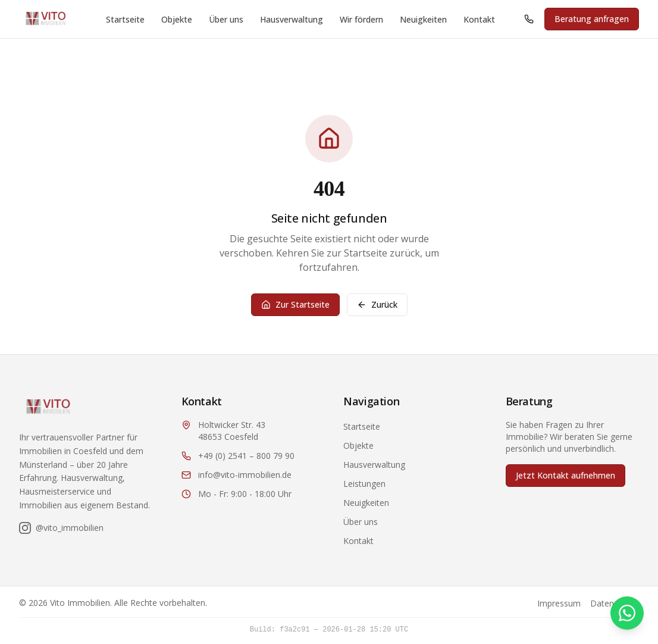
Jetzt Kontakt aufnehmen (565, 475)
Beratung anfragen (592, 19)
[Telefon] (529, 19)
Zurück (377, 304)
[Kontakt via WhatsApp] (627, 613)
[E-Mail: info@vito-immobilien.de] (248, 475)
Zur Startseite (295, 304)
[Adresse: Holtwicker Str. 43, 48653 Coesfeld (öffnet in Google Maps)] (248, 431)
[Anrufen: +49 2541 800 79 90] (529, 19)
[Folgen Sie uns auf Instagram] (61, 528)
